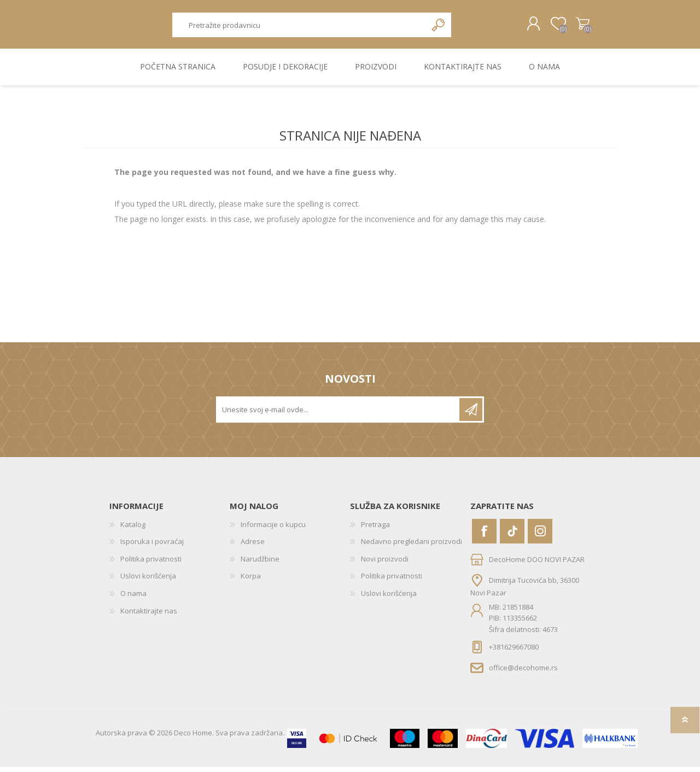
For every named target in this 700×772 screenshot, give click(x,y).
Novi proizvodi (385, 564)
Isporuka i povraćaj (152, 546)
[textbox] (299, 28)
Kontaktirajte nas (149, 616)
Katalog (133, 529)
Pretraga (439, 28)
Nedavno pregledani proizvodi (412, 546)
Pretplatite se (471, 414)
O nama (133, 598)
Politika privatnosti (151, 564)
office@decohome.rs (523, 672)
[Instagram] (540, 536)
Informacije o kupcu (273, 529)
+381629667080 (514, 652)
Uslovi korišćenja (148, 581)
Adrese (253, 546)
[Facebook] (484, 536)
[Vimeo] (512, 536)
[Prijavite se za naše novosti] (339, 414)
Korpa (576, 27)
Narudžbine (260, 564)
